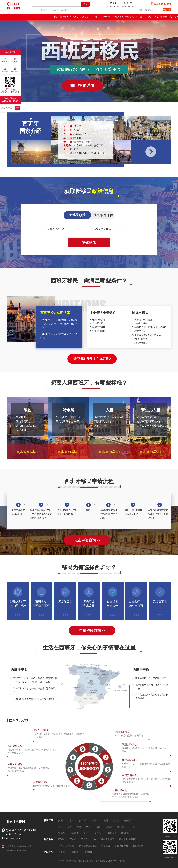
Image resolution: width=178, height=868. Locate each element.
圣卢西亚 (99, 833)
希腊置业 (106, 846)
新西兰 (95, 821)
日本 (70, 827)
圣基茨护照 (138, 846)
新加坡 (116, 821)
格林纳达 (126, 833)
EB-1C (73, 839)
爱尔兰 (89, 827)
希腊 (79, 827)
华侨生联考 (153, 17)
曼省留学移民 (107, 839)
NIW (94, 839)
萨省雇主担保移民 (128, 839)
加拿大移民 (54, 10)
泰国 (99, 827)
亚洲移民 (97, 17)
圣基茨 (75, 833)
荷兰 (61, 827)
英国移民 (164, 17)
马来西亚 (128, 821)
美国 (61, 821)
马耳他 (132, 827)
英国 (106, 821)
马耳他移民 (141, 17)
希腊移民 (129, 17)
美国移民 (44, 10)
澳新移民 (87, 17)
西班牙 (109, 827)
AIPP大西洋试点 (66, 846)
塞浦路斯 (63, 833)
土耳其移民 (118, 17)
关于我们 (63, 852)
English (89, 852)
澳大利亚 (83, 821)
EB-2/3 (84, 839)
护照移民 (107, 17)
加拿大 (71, 821)
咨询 (18, 108)
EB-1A (61, 839)
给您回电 (167, 10)
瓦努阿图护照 (121, 846)
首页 (56, 17)
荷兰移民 (64, 10)
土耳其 (121, 827)
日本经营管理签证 (88, 846)
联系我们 (76, 852)
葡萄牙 (86, 833)
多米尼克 (112, 833)
